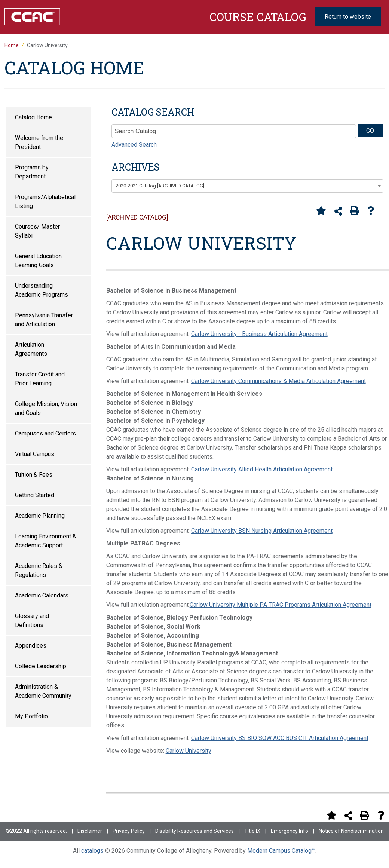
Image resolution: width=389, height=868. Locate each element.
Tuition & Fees (34, 475)
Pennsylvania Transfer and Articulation (44, 320)
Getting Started (35, 495)
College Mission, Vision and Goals (46, 408)
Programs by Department (32, 172)
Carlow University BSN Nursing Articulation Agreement (262, 531)
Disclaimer (90, 831)
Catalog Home (33, 117)
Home (12, 45)
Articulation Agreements (31, 349)
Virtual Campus (35, 454)
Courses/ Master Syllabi (37, 231)
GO (370, 131)
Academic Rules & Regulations (39, 570)
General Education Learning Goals (38, 261)
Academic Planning (40, 516)
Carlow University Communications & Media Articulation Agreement (278, 381)
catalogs (92, 851)
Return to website (348, 17)
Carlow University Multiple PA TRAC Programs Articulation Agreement (281, 605)
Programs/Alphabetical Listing (45, 201)
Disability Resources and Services (194, 831)
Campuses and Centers (45, 433)
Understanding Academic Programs (42, 290)
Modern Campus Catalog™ (281, 851)
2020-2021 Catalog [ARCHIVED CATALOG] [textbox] (160, 186)
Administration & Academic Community (43, 691)
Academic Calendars (42, 595)
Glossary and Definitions (32, 621)
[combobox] (247, 186)
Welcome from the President (39, 142)
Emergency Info (290, 831)
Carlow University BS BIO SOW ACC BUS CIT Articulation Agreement (280, 738)
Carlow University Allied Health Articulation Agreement (262, 469)
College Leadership (41, 666)
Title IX (252, 831)
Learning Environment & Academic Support (46, 541)
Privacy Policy (129, 831)
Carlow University (189, 751)
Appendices (31, 646)
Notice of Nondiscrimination (351, 831)
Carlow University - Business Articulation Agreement (259, 334)
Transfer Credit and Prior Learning (40, 379)
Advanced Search (134, 145)
